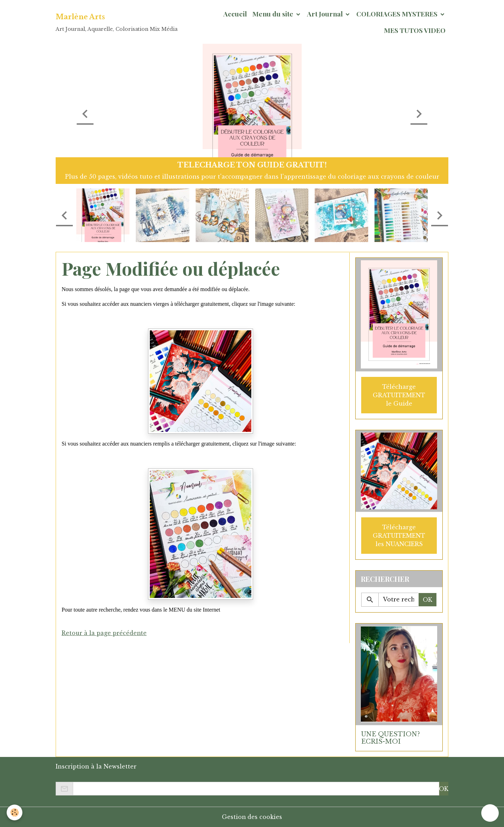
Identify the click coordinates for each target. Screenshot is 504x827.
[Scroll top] (490, 813)
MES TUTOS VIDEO (415, 30)
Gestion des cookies (252, 817)
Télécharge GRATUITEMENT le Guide (399, 395)
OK (428, 599)
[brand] (117, 22)
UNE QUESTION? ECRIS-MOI (391, 738)
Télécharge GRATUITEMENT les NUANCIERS (399, 535)
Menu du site (274, 14)
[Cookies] (15, 812)
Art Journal (325, 14)
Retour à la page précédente (104, 633)
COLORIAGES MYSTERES (398, 14)
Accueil (235, 14)
